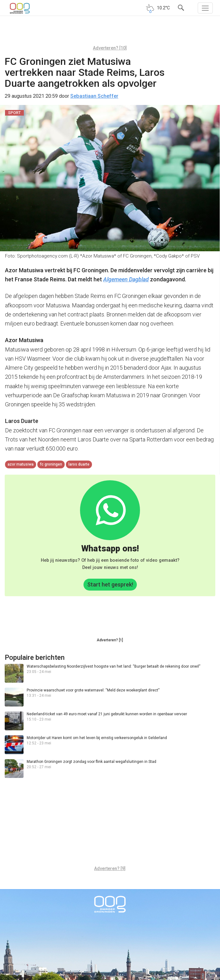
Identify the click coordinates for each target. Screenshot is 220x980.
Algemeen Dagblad (126, 279)
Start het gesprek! (110, 584)
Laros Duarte (79, 464)
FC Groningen (51, 464)
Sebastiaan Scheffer (94, 96)
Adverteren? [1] (110, 640)
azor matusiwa (21, 464)
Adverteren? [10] (110, 48)
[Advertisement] (110, 33)
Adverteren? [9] (110, 868)
